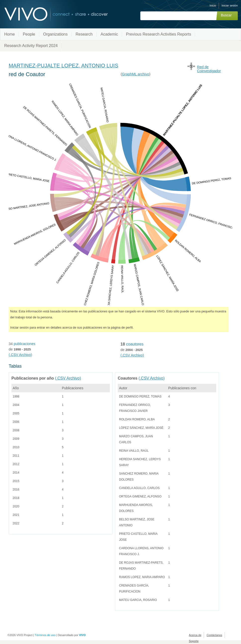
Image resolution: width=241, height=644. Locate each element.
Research (84, 34)
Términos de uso (45, 635)
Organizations (56, 34)
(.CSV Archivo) (20, 355)
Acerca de (195, 635)
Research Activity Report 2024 (31, 46)
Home (10, 34)
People (29, 34)
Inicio (213, 5)
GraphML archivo (136, 74)
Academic (109, 34)
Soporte (194, 641)
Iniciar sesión (230, 5)
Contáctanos (214, 635)
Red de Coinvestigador (209, 69)
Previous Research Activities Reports (159, 34)
